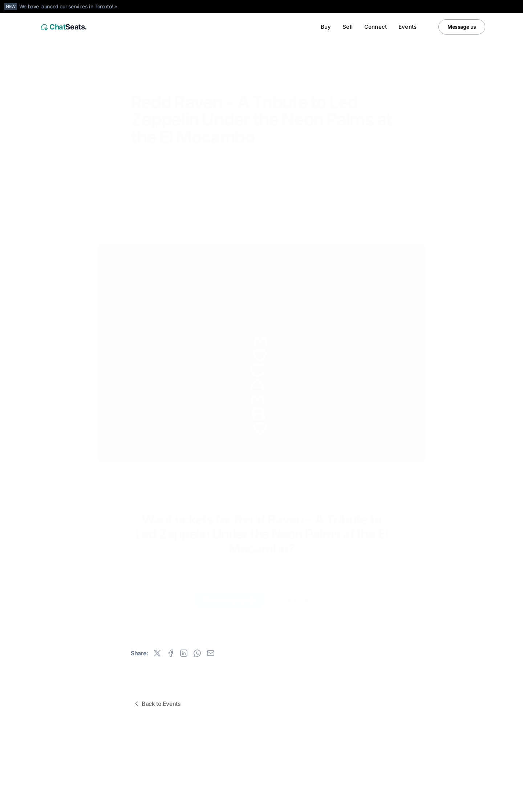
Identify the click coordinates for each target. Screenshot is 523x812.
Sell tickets (302, 595)
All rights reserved (58, 773)
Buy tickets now (230, 595)
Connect (376, 27)
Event (141, 75)
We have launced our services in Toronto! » (68, 6)
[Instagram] (463, 802)
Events (408, 27)
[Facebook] (478, 802)
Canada (84, 802)
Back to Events (157, 704)
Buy (326, 27)
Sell (348, 27)
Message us (462, 27)
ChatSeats (55, 762)
